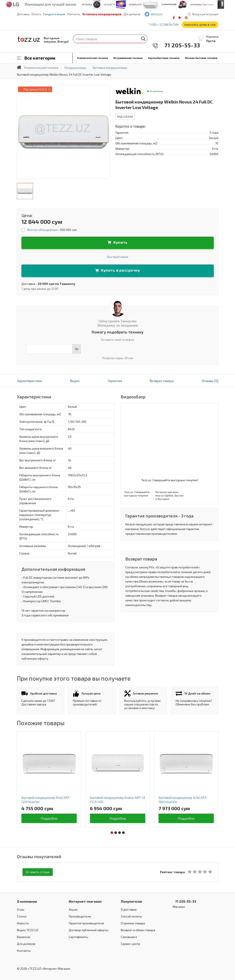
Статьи (22, 916)
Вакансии (24, 936)
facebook (174, 18)
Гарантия (115, 381)
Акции (73, 909)
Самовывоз (129, 936)
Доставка (23, 14)
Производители (80, 916)
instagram (186, 18)
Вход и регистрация (205, 14)
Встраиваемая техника (128, 58)
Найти (143, 39)
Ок (77, 349)
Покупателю (131, 901)
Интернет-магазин (85, 901)
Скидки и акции (54, 14)
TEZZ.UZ (29, 39)
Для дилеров (132, 14)
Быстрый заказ (118, 257)
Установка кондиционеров (102, 14)
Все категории (40, 58)
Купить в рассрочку (120, 270)
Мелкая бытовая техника (201, 58)
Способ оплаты (131, 916)
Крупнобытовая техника (164, 58)
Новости (23, 923)
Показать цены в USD (200, 25)
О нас (21, 909)
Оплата (36, 14)
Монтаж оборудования (42, 230)
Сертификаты (78, 936)
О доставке (129, 909)
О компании (27, 901)
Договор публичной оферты (89, 930)
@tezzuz (157, 14)
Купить (120, 242)
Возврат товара (162, 381)
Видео (75, 381)
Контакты (74, 14)
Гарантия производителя (86, 923)
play (180, 18)
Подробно (49, 818)
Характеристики (30, 381)
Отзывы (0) (210, 381)
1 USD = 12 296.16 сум (164, 25)
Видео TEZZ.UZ (28, 930)
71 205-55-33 (179, 45)
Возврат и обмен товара (138, 930)
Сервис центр (130, 943)
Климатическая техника (92, 58)
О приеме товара (133, 923)
